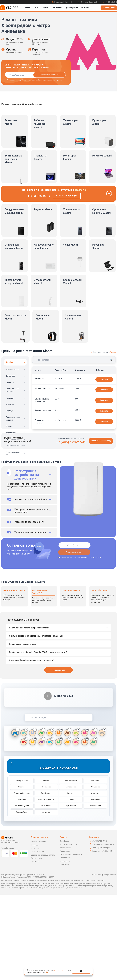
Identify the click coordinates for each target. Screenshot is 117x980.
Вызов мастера (109, 8)
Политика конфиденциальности (104, 960)
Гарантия (46, 8)
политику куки (58, 970)
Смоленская (95, 879)
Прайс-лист (36, 934)
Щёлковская (46, 897)
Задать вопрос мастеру (101, 526)
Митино (46, 866)
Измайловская (95, 891)
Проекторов (65, 936)
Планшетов (65, 943)
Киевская (71, 879)
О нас (37, 8)
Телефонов (65, 926)
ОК (81, 971)
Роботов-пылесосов (68, 930)
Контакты (85, 8)
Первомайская (22, 897)
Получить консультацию (67, 196)
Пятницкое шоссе (22, 866)
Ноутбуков (64, 950)
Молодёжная (71, 872)
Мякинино (95, 866)
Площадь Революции (46, 885)
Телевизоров (65, 933)
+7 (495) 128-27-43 (110, 2)
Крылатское (46, 872)
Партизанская (71, 891)
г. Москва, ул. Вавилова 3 (87, 2)
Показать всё (58, 755)
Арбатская (22, 885)
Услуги (29, 8)
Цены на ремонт (72, 8)
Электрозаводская (22, 891)
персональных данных (91, 643)
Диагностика (58, 8)
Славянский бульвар (22, 879)
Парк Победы (46, 879)
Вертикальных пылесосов (71, 940)
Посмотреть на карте (101, 933)
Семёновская (46, 891)
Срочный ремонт (38, 937)
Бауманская (95, 885)
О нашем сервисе (38, 927)
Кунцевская (95, 872)
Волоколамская (71, 866)
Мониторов (65, 946)
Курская (71, 885)
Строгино (22, 872)
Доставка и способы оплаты (43, 940)
